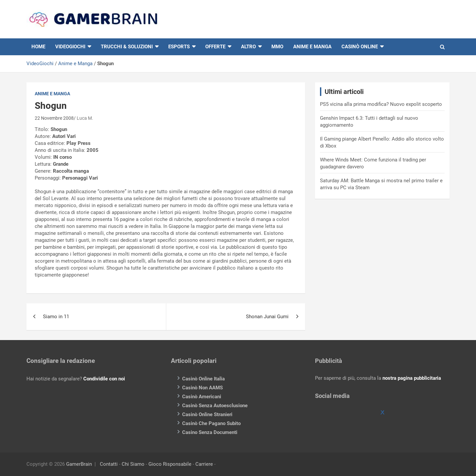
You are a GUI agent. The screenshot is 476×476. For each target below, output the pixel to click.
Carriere (204, 464)
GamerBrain (79, 464)
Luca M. (85, 118)
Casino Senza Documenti (210, 432)
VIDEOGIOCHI (70, 47)
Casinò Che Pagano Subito (211, 423)
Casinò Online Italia (203, 379)
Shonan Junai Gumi (267, 317)
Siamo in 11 (56, 317)
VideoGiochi (40, 64)
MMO (277, 47)
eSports (179, 47)
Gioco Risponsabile (170, 464)
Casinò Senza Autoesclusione (215, 406)
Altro (248, 47)
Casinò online (360, 47)
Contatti (109, 464)
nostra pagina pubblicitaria (412, 378)
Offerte (215, 47)
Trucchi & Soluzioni (127, 47)
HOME (38, 47)
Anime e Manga (312, 47)
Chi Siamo (133, 464)
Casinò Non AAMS (202, 388)
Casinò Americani (202, 397)
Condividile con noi (104, 379)
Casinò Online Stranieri (207, 414)
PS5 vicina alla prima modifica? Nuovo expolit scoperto (381, 104)
